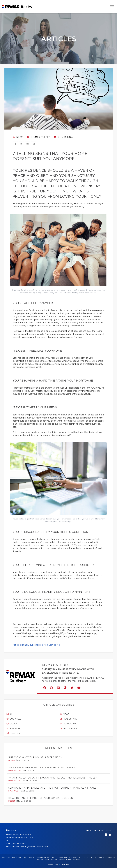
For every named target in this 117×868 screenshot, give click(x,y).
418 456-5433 (18, 844)
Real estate (68, 719)
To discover (68, 729)
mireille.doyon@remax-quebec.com (30, 847)
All (10, 714)
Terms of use (51, 860)
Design (12, 724)
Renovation (68, 724)
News (18, 137)
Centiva (64, 864)
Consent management (69, 860)
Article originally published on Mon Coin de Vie (37, 645)
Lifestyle (13, 733)
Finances (13, 729)
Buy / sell (14, 719)
